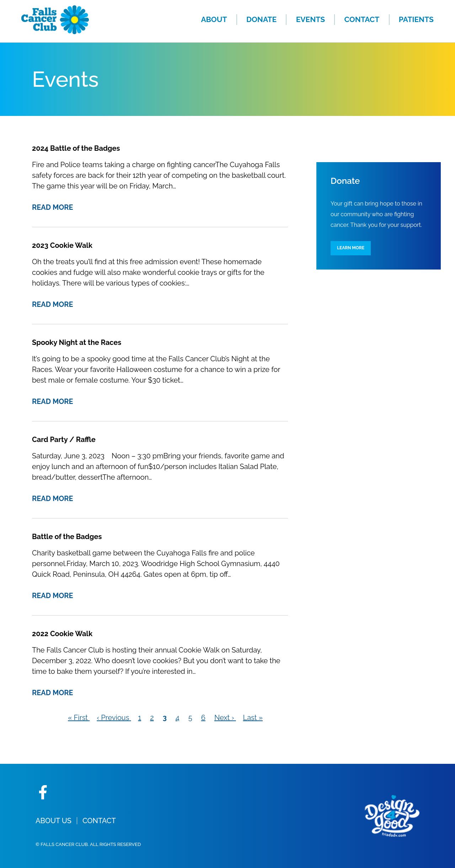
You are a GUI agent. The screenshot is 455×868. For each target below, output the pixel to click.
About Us (53, 821)
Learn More (351, 248)
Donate (261, 19)
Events (311, 19)
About (214, 19)
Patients (416, 19)
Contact (362, 19)
